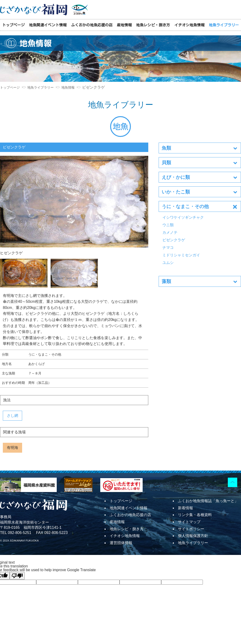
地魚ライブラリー (224, 25)
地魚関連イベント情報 (48, 25)
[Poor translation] (17, 576)
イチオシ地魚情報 (189, 25)
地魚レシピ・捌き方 (153, 25)
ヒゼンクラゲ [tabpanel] (74, 205)
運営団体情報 (121, 543)
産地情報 (124, 25)
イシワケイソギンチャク (183, 217)
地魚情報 (68, 88)
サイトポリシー (191, 529)
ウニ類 (168, 225)
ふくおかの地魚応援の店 (92, 25)
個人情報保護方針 (193, 536)
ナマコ (168, 248)
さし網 (12, 416)
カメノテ (170, 232)
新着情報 (185, 508)
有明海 (12, 448)
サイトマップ (189, 522)
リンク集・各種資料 (195, 515)
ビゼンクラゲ (174, 240)
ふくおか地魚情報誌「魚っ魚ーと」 (208, 501)
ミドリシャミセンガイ (181, 255)
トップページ (13, 25)
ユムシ (168, 263)
